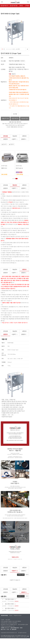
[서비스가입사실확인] (25, 637)
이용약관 (11, 616)
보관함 (15, 114)
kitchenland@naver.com (9, 626)
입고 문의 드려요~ (8, 604)
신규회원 (3, 69)
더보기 (27, 575)
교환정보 (24, 136)
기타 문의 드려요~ (8, 599)
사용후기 (15, 139)
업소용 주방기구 (4, 6)
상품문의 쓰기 (20, 596)
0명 (3, 49)
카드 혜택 (3, 61)
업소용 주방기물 (14, 6)
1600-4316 (7, 628)
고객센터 (27, 6)
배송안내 (14, 74)
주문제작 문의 (25, 119)
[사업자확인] (14, 623)
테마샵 (21, 6)
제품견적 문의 (5, 119)
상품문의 (24, 139)
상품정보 (5, 139)
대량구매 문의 (15, 119)
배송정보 (15, 136)
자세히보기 (23, 61)
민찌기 (11, 144)
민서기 (4, 144)
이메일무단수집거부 (17, 616)
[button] (13, 179)
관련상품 (5, 136)
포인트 (2, 64)
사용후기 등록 (20, 574)
